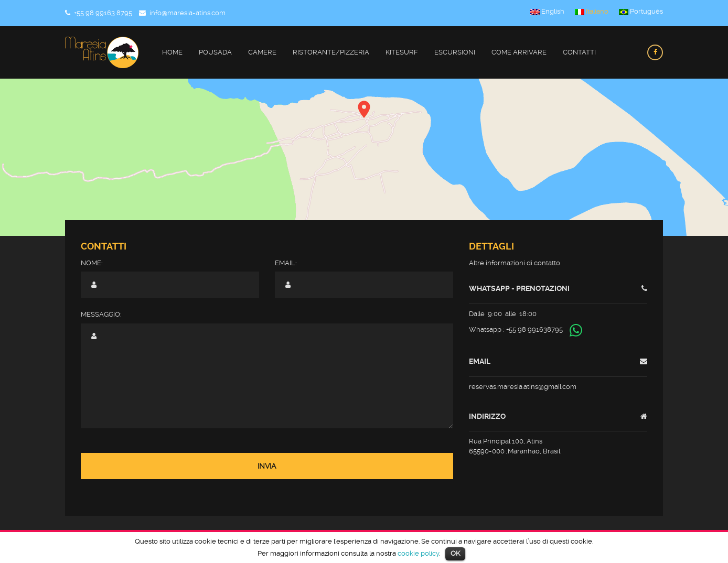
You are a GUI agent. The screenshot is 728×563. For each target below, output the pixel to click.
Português (641, 12)
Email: (286, 263)
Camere (262, 52)
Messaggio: (101, 314)
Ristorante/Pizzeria (331, 52)
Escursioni (455, 52)
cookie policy (418, 553)
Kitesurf (402, 52)
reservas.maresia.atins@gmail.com (523, 387)
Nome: (92, 263)
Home (172, 52)
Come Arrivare (519, 52)
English (547, 12)
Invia (267, 466)
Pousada (215, 52)
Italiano (592, 12)
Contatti (579, 52)
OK (455, 553)
